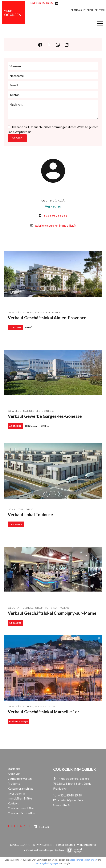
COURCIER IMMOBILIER (75, 769)
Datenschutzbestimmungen (48, 127)
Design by (74, 850)
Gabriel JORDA (53, 200)
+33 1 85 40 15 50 (70, 795)
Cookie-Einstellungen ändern (45, 850)
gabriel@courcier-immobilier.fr (56, 225)
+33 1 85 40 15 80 (41, 3)
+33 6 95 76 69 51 (55, 215)
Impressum (65, 845)
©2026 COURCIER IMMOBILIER (32, 845)
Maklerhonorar (86, 845)
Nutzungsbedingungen (47, 863)
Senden (17, 138)
